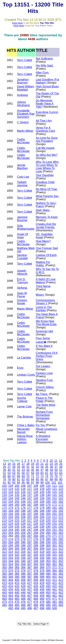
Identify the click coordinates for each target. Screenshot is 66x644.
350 (48, 561)
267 (29, 536)
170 (48, 505)
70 (28, 476)
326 (23, 555)
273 (4, 539)
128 (36, 492)
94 (18, 483)
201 (55, 514)
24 (56, 464)
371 (55, 567)
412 (61, 580)
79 (9, 479)
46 (37, 470)
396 (23, 577)
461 (55, 596)
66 (9, 476)
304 (11, 549)
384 (11, 574)
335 (17, 558)
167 (29, 505)
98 (37, 483)
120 (48, 489)
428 (36, 586)
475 (17, 602)
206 (23, 517)
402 (61, 577)
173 (4, 508)
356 (23, 564)
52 (4, 473)
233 (4, 527)
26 (4, 467)
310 (48, 549)
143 (4, 498)
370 (48, 567)
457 (29, 596)
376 (23, 571)
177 (29, 508)
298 (36, 545)
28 (14, 467)
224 (11, 523)
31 (28, 467)
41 (14, 470)
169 (42, 505)
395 (17, 577)
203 (4, 517)
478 (36, 602)
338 (36, 558)
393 (4, 577)
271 (55, 536)
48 (47, 470)
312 (61, 549)
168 (36, 505)
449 (42, 593)
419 (42, 583)
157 (29, 501)
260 (48, 533)
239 (42, 527)
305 (17, 549)
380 (48, 571)
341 (55, 558)
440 (48, 589)
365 (17, 567)
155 (17, 501)
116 (23, 489)
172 (61, 505)
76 (56, 476)
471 (55, 599)
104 (11, 486)
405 (17, 580)
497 (36, 608)
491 (55, 605)
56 (23, 473)
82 (23, 479)
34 (42, 467)
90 (61, 479)
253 (4, 533)
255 (17, 533)
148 (36, 498)
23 (51, 464)
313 (4, 552)
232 (61, 523)
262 (61, 533)
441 (55, 589)
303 (4, 549)
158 (36, 501)
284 (11, 542)
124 (11, 492)
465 (17, 599)
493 (11, 608)
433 (4, 589)
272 (61, 536)
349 (42, 561)
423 (4, 586)
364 (11, 567)
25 (61, 464)
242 (61, 527)
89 (56, 479)
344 (11, 561)
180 (48, 508)
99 (42, 483)
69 (23, 476)
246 (23, 530)
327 (29, 555)
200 (48, 514)
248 (36, 530)
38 (61, 467)
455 (17, 596)
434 (11, 589)
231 (55, 523)
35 (47, 467)
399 (42, 577)
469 (42, 599)
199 (42, 514)
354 (11, 564)
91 (4, 483)
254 (11, 533)
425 (17, 586)
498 (42, 608)
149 (42, 498)
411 (55, 580)
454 (11, 596)
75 (51, 476)
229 (42, 523)
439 (42, 589)
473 (4, 602)
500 (55, 608)
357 (29, 564)
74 (47, 476)
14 (9, 464)
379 (42, 571)
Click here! (17, 23)
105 (17, 486)
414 (11, 583)
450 (48, 593)
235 (17, 527)
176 (23, 508)
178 (36, 508)
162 (61, 501)
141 (55, 495)
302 (61, 545)
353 (4, 564)
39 (4, 470)
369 (42, 567)
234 (11, 527)
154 (11, 501)
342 (61, 558)
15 (14, 464)
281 (55, 539)
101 (54, 483)
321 (55, 552)
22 (47, 464)
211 (55, 517)
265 (17, 536)
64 (61, 473)
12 (61, 461)
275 (17, 539)
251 (55, 530)
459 (42, 596)
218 (36, 520)
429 (42, 586)
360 (48, 564)
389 (42, 574)
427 (29, 586)
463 (4, 599)
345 (17, 561)
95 (23, 483)
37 (56, 467)
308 (36, 549)
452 (61, 593)
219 (42, 520)
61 (47, 473)
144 (11, 498)
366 (23, 567)
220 (48, 520)
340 (48, 558)
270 (48, 536)
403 (4, 580)
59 (37, 473)
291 (55, 542)
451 (55, 593)
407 (29, 580)
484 (11, 605)
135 (17, 495)
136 (23, 495)
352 (61, 561)
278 (36, 539)
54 (14, 473)
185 (17, 511)
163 (4, 505)
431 (55, 586)
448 (36, 593)
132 (61, 492)
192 (61, 511)
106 (23, 486)
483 (4, 605)
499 (48, 608)
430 (48, 586)
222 (61, 520)
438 (36, 589)
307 (29, 549)
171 (55, 505)
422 (61, 583)
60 (42, 473)
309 (42, 549)
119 (42, 489)
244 (11, 530)
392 (61, 574)
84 (33, 479)
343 (4, 561)
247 (29, 530)
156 (23, 501)
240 (48, 527)
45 (33, 470)
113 (4, 489)
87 (47, 479)
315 (17, 552)
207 (29, 517)
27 (9, 467)
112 (61, 486)
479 (42, 602)
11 (56, 461)
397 (29, 577)
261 (55, 533)
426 (23, 586)
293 (4, 545)
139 (42, 495)
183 (4, 511)
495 (23, 608)
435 (17, 589)
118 (36, 489)
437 (29, 589)
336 (23, 558)
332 (61, 555)
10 (51, 461)
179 (42, 508)
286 (23, 542)
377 (29, 571)
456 (23, 596)
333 (4, 558)
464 (11, 599)
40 (9, 470)
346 (23, 561)
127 (29, 492)
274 (11, 539)
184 (11, 511)
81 (18, 479)
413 (4, 583)
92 (9, 483)
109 (42, 486)
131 (55, 492)
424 (11, 586)
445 (17, 593)
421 (55, 583)
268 (36, 536)
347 (29, 561)
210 (48, 517)
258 (36, 533)
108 (36, 486)
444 (11, 593)
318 (36, 552)
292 (61, 542)
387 (29, 574)
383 (4, 574)
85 (37, 479)
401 (55, 577)
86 (42, 479)
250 (48, 530)
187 (29, 511)
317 (29, 552)
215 (17, 520)
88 (51, 479)
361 (55, 564)
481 (55, 602)
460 (48, 596)
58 (33, 473)
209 (42, 517)
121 (55, 489)
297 (29, 545)
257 (29, 533)
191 (55, 511)
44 (28, 470)
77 (61, 476)
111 (55, 486)
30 (23, 467)
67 (14, 476)
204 (11, 517)
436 (23, 589)
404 (11, 580)
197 (29, 514)
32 (33, 467)
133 (4, 495)
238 (36, 527)
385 (17, 574)
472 (61, 599)
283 (4, 542)
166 (23, 505)
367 (29, 567)
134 (11, 495)
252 (61, 530)
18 (28, 464)
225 (17, 523)
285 (17, 542)
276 (23, 539)
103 (4, 486)
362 (61, 564)
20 (37, 464)
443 (4, 593)
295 (17, 545)
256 (23, 533)
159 (42, 501)
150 (48, 498)
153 (4, 501)
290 (48, 542)
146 (23, 498)
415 (17, 583)
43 (23, 470)
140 (48, 495)
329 (42, 555)
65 (4, 476)
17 (23, 464)
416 (23, 583)
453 (4, 596)
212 (61, 517)
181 (55, 508)
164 (11, 505)
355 (17, 564)
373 (4, 571)
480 (48, 602)
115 (17, 489)
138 (36, 495)
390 (48, 574)
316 (23, 552)
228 (36, 523)
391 (55, 574)
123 (4, 492)
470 (48, 599)
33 (37, 467)
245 (17, 530)
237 (29, 527)
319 (42, 552)
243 (4, 530)
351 (55, 561)
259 (42, 533)
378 (36, 571)
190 (48, 511)
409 (42, 580)
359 (42, 564)
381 (55, 571)
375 (17, 571)
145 (17, 498)
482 (61, 602)
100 (47, 483)
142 (61, 495)
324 (11, 555)
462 (61, 596)
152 (61, 498)
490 (48, 605)
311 (55, 549)
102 (60, 483)
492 (61, 605)
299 (42, 545)
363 (4, 567)
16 (18, 464)
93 (14, 483)
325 (17, 555)
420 (48, 583)
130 (48, 492)
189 (42, 511)
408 (36, 580)
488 (36, 605)
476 (23, 602)
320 (48, 552)
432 (61, 586)
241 (55, 527)
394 (11, 577)
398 (36, 577)
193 (4, 514)
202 (61, 514)
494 (17, 608)
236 (23, 527)
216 (23, 520)
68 (18, 476)
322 (61, 552)
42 (18, 470)
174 (11, 508)
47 (42, 470)
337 (29, 558)
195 (17, 514)
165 (17, 505)
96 (28, 483)
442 (61, 589)
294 (11, 545)
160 (48, 501)
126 (23, 492)
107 (29, 486)
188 (36, 511)
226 (23, 523)
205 (17, 517)
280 (48, 539)
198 (36, 514)
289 (42, 542)
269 (42, 536)
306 (23, 549)
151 (55, 498)
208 (36, 517)
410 (48, 580)
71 (33, 476)
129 (42, 492)
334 (11, 558)
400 (48, 577)
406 (23, 580)
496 (29, 608)
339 (42, 558)
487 (29, 605)
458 (36, 596)
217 (29, 520)
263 (4, 536)
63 (56, 473)
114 (11, 489)
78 (4, 479)
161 (55, 501)
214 (11, 520)
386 (23, 574)
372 (61, 567)
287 (29, 542)
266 (23, 536)
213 (4, 520)
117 (29, 489)
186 (23, 511)
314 (11, 552)
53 (9, 473)
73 (42, 476)
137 (29, 495)
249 (42, 530)
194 (11, 514)
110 (48, 486)
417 (29, 583)
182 (61, 508)
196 (23, 514)
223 (4, 523)
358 (36, 564)
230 (48, 523)
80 (14, 479)
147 (29, 498)
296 (23, 545)
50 (56, 470)
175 (17, 508)
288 (36, 542)
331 (55, 555)
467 (29, 599)
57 (28, 473)
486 (23, 605)
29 (18, 467)
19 (33, 464)
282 (61, 539)
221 (55, 520)
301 (55, 545)
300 (48, 545)
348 (36, 561)
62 (51, 473)
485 (17, 605)
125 (17, 492)
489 (42, 605)
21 (42, 464)
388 (36, 574)
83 (28, 479)
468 (36, 599)
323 (4, 555)
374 (11, 571)
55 (18, 473)
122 (61, 489)
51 (61, 470)
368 (36, 567)
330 (48, 555)
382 (61, 571)
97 (33, 483)
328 (36, 555)
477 (29, 602)
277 (29, 539)
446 (23, 593)
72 (37, 476)
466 (23, 599)
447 (29, 593)
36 (51, 467)
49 (51, 470)
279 (42, 539)
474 (11, 602)
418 (36, 583)
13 (4, 464)
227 (29, 523)
